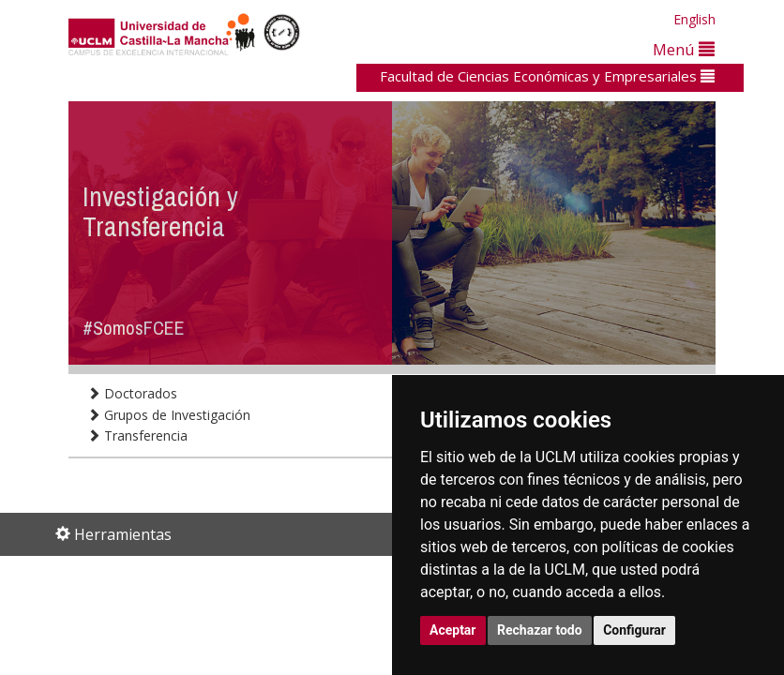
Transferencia (137, 435)
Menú (684, 49)
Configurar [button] (634, 630)
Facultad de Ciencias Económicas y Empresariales (547, 76)
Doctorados (132, 393)
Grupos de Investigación (169, 415)
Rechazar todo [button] (540, 630)
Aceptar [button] (453, 630)
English (694, 19)
